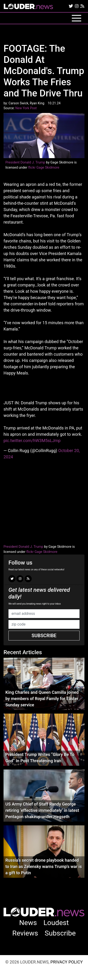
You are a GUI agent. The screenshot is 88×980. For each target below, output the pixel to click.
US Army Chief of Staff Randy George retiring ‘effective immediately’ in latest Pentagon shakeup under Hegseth (42, 810)
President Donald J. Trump (25, 162)
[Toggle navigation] (77, 18)
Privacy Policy (67, 962)
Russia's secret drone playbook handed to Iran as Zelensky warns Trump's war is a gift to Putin (44, 866)
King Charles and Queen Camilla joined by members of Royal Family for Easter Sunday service (42, 699)
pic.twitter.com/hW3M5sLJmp (32, 441)
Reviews (25, 933)
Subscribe (44, 636)
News (28, 923)
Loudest (56, 923)
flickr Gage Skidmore (44, 168)
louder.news (28, 7)
